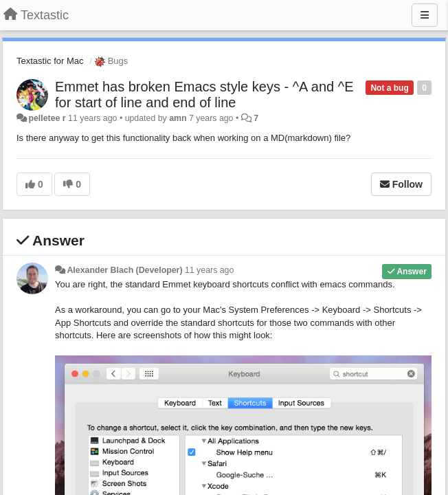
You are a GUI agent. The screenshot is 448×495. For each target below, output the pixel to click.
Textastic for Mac (50, 61)
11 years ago (209, 270)
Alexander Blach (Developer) (124, 270)
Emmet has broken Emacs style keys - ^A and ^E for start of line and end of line (204, 95)
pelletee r (47, 118)
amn (178, 118)
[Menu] (425, 15)
